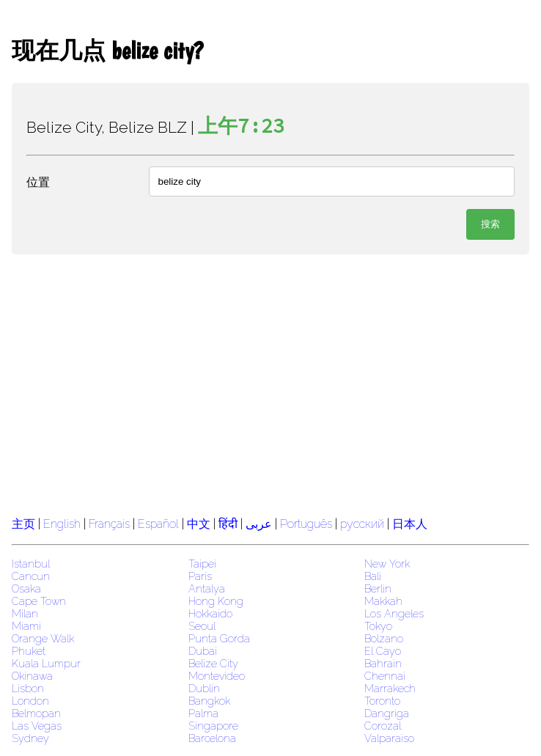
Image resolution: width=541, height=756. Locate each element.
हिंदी (228, 524)
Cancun (31, 576)
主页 (23, 524)
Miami (26, 626)
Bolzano (384, 638)
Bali (373, 576)
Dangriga (387, 713)
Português (306, 524)
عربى (259, 524)
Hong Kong (216, 601)
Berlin (378, 588)
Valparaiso (389, 738)
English (62, 524)
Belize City (213, 663)
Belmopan (36, 713)
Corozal (383, 726)
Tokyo (378, 626)
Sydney (30, 738)
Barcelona (212, 738)
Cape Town (39, 601)
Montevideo (217, 676)
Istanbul (31, 564)
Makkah (383, 601)
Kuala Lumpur (46, 663)
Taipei (202, 564)
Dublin (204, 688)
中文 (199, 524)
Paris (200, 576)
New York (387, 564)
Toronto (382, 701)
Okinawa (32, 676)
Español (160, 524)
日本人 (410, 524)
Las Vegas (37, 726)
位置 (38, 182)
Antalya (207, 588)
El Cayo (383, 651)
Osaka (26, 588)
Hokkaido (210, 613)
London (30, 701)
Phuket (29, 651)
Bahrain (383, 663)
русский (362, 524)
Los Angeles (394, 613)
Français (109, 524)
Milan (25, 613)
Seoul (202, 626)
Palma (203, 713)
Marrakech (390, 688)
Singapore (213, 726)
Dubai (203, 651)
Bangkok (209, 701)
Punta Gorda (219, 638)
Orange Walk (43, 638)
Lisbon (28, 688)
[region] (270, 383)
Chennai (385, 676)
